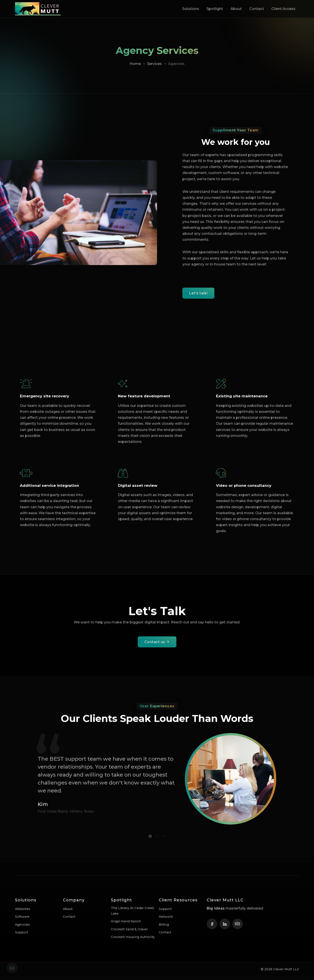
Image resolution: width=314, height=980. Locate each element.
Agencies (22, 928)
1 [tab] (149, 839)
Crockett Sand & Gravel (129, 933)
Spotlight (215, 9)
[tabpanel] (157, 783)
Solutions (191, 9)
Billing (164, 928)
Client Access (283, 9)
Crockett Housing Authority (133, 940)
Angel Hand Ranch (126, 925)
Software (22, 920)
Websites (23, 913)
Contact (257, 9)
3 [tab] (163, 839)
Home (135, 64)
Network (166, 920)
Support (22, 936)
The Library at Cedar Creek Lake (132, 915)
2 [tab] (156, 839)
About (236, 9)
